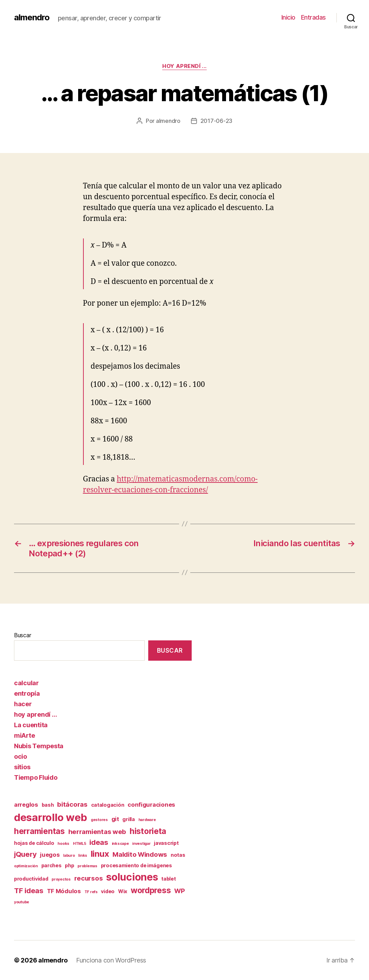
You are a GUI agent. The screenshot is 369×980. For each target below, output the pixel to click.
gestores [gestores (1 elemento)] (99, 820)
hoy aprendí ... (184, 66)
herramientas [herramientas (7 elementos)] (39, 831)
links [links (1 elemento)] (83, 856)
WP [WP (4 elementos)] (179, 891)
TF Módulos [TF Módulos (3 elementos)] (64, 891)
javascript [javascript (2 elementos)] (166, 843)
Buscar (22, 635)
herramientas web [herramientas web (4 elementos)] (97, 832)
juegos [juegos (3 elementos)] (50, 855)
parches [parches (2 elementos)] (52, 865)
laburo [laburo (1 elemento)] (69, 856)
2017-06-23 (216, 121)
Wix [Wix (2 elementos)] (123, 891)
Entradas (313, 17)
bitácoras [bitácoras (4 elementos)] (72, 804)
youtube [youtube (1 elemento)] (22, 902)
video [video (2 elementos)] (108, 891)
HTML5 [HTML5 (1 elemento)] (80, 844)
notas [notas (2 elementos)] (178, 855)
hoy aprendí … (36, 714)
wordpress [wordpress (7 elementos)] (151, 890)
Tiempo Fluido (36, 777)
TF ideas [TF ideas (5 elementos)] (29, 891)
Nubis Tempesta (39, 746)
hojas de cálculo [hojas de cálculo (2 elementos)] (34, 843)
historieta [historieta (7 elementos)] (148, 831)
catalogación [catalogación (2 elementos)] (108, 805)
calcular (26, 683)
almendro (32, 18)
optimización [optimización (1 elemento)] (26, 866)
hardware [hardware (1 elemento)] (147, 820)
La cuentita (31, 725)
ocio (20, 756)
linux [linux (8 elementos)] (100, 854)
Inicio (288, 17)
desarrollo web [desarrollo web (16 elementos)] (51, 817)
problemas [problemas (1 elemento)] (87, 866)
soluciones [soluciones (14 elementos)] (132, 877)
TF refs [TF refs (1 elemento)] (91, 892)
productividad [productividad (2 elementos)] (31, 879)
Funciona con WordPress (111, 960)
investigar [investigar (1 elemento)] (141, 844)
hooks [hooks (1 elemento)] (63, 844)
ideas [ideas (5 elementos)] (99, 842)
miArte (24, 735)
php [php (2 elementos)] (69, 865)
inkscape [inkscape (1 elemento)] (120, 844)
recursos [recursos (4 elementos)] (89, 878)
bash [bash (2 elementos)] (48, 805)
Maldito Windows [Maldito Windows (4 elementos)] (140, 854)
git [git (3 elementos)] (115, 819)
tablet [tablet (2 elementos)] (168, 879)
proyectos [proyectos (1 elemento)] (61, 879)
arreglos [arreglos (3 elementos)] (26, 805)
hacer (23, 704)
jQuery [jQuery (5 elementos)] (25, 854)
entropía (27, 693)
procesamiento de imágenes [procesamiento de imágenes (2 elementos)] (136, 865)
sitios (22, 767)
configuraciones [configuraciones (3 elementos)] (151, 805)
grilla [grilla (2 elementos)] (128, 819)
